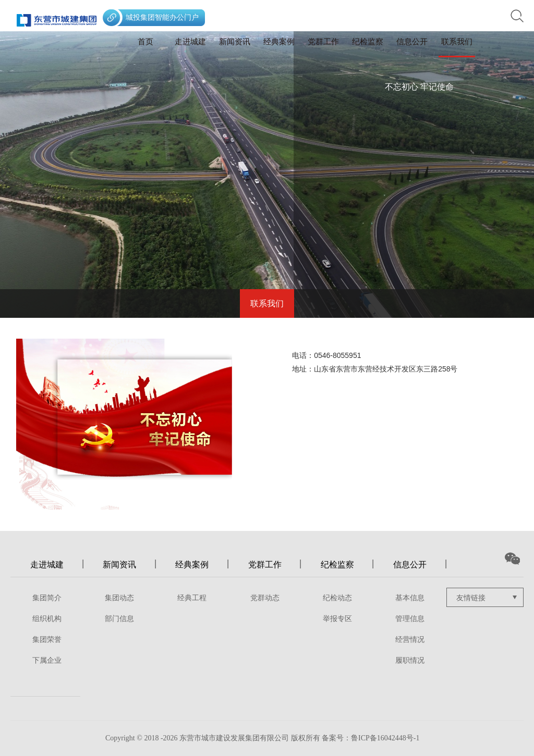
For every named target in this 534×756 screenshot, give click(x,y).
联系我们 (457, 42)
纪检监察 (368, 42)
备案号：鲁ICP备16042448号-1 (371, 738)
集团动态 (119, 598)
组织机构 (47, 619)
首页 (145, 42)
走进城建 (190, 42)
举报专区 (337, 619)
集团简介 (47, 598)
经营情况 (410, 640)
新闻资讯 (235, 42)
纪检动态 (337, 598)
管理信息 (410, 619)
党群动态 (265, 598)
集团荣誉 (47, 640)
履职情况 (410, 660)
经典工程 (192, 598)
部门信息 (119, 619)
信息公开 (412, 42)
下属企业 (47, 660)
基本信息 (410, 598)
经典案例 (279, 42)
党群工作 (323, 42)
